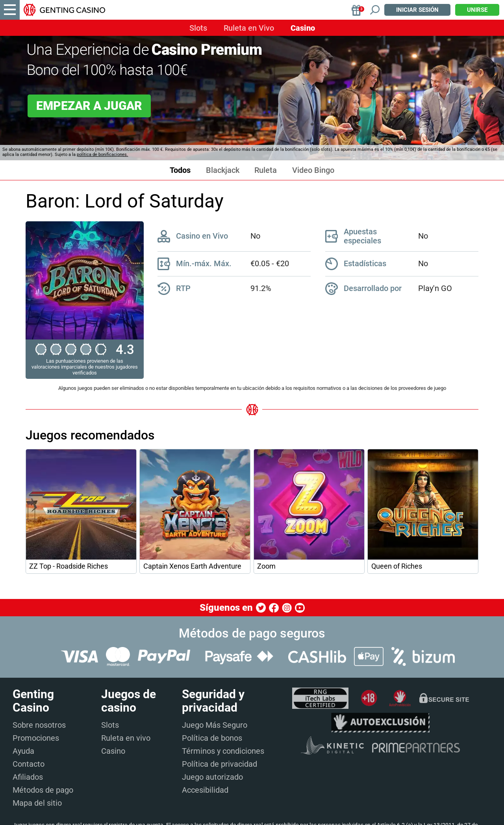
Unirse (477, 10)
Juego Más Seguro (215, 725)
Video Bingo (313, 170)
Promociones (36, 738)
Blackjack (223, 170)
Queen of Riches (397, 566)
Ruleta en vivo (126, 738)
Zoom (266, 566)
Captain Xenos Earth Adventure (192, 566)
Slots (198, 28)
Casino (303, 28)
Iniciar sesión (417, 10)
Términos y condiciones (223, 751)
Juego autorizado (212, 777)
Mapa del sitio (37, 803)
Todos (180, 170)
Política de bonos (212, 738)
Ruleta (266, 170)
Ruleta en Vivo (249, 28)
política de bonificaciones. (102, 155)
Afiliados (28, 777)
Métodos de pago (43, 790)
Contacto (29, 764)
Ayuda (23, 751)
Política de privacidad (220, 764)
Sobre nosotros (39, 725)
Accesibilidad (205, 790)
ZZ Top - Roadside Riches (69, 566)
